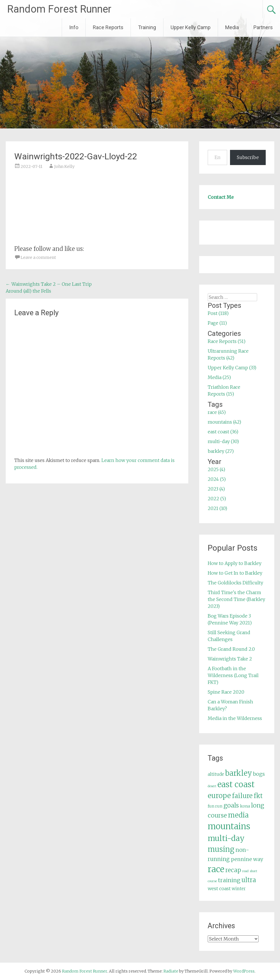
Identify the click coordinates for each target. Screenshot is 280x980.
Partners (263, 27)
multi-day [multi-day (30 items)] (226, 838)
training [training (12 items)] (229, 880)
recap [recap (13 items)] (233, 870)
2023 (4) (216, 489)
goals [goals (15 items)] (231, 805)
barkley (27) (221, 451)
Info (74, 27)
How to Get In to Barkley (235, 573)
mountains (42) (224, 422)
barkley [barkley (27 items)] (239, 773)
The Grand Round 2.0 (231, 649)
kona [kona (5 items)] (245, 806)
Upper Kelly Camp (191, 27)
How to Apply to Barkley (235, 563)
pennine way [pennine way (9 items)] (247, 859)
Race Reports (108, 27)
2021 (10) (217, 508)
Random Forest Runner (59, 9)
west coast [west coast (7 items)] (219, 888)
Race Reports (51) (227, 341)
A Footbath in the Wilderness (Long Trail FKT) (233, 675)
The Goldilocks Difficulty (235, 583)
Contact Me (221, 197)
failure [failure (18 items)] (242, 796)
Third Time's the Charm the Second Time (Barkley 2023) (236, 599)
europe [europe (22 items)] (219, 796)
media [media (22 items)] (238, 815)
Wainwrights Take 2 (230, 659)
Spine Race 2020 (226, 692)
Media (232, 27)
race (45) (217, 412)
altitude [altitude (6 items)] (216, 774)
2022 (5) (217, 499)
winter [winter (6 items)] (239, 889)
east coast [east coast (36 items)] (236, 784)
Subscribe (248, 157)
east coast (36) (223, 432)
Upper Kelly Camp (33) (232, 368)
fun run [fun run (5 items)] (215, 806)
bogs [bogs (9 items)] (259, 774)
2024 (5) (217, 479)
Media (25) (219, 377)
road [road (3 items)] (245, 871)
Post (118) (218, 313)
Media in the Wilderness (235, 718)
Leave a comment (38, 257)
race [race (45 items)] (216, 869)
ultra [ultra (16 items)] (249, 880)
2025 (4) (216, 469)
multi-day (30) (223, 441)
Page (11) (217, 323)
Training (147, 27)
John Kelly (64, 166)
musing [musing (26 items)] (221, 849)
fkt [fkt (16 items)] (258, 796)
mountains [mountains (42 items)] (229, 826)
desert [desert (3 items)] (212, 786)
